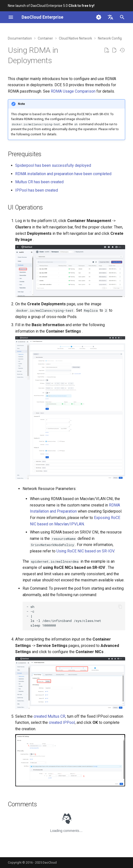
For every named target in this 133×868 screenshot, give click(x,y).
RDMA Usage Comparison (73, 91)
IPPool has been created (37, 190)
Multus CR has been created (39, 182)
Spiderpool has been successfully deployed (53, 165)
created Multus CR (49, 716)
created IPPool (62, 722)
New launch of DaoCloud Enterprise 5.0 (51, 6)
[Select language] (110, 17)
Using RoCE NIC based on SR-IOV (85, 551)
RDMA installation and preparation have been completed (63, 174)
